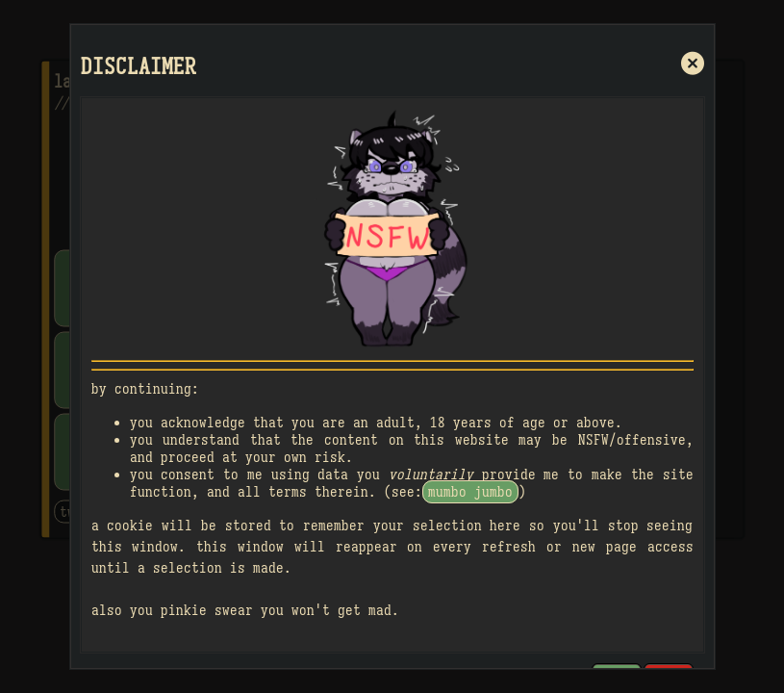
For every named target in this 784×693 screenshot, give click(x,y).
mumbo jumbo (470, 492)
